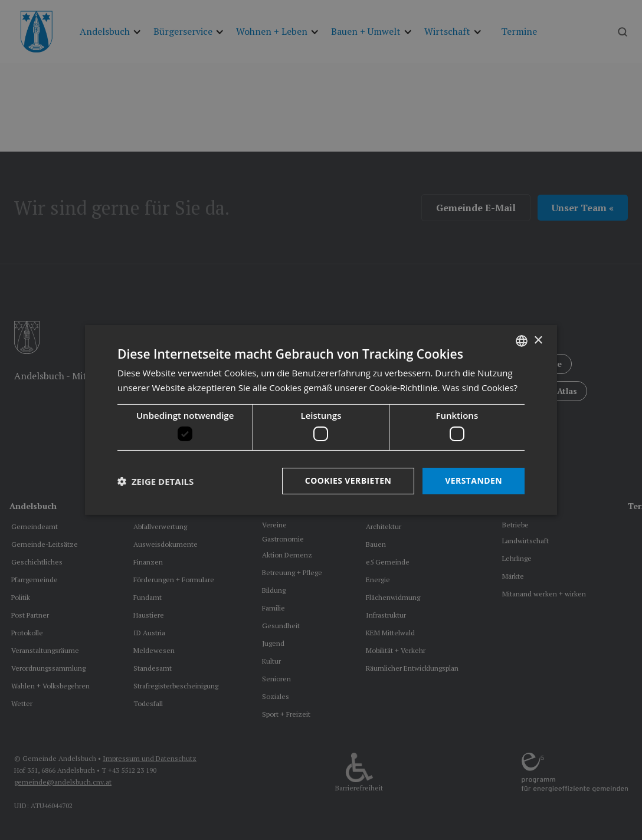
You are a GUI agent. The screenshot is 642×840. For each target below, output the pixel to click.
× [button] (538, 340)
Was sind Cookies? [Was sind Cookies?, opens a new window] (480, 388)
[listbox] (522, 341)
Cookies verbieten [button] (348, 480)
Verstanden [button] (474, 480)
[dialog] (321, 420)
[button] (155, 481)
